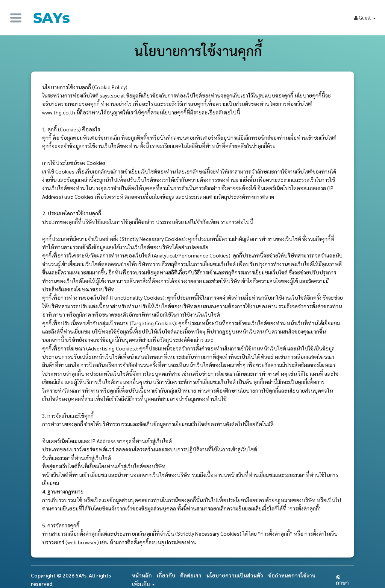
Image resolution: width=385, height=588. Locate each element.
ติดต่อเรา (191, 575)
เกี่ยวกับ (166, 575)
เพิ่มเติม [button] (143, 583)
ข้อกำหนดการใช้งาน (292, 575)
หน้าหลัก (142, 575)
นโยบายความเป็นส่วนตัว (235, 575)
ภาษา (342, 580)
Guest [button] (365, 18)
